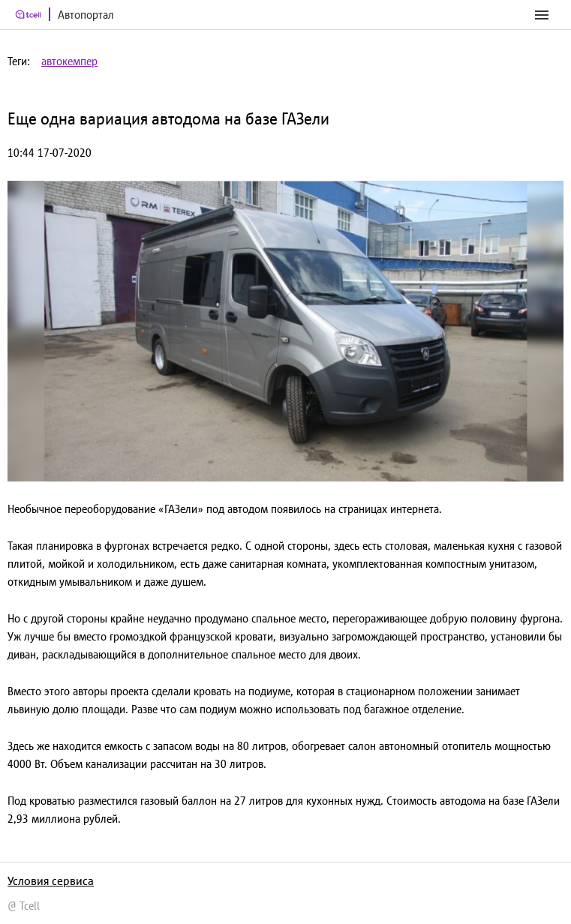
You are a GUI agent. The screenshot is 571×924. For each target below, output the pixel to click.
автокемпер (69, 61)
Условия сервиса (51, 880)
